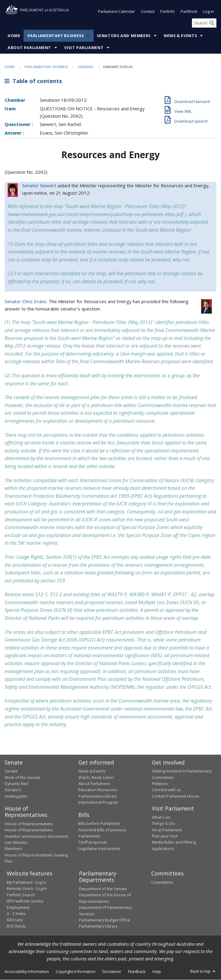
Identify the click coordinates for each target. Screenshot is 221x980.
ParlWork (189, 12)
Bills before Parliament (99, 824)
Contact (148, 12)
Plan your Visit (165, 836)
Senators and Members (124, 36)
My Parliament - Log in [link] (26, 882)
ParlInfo (168, 12)
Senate (11, 771)
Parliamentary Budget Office (105, 920)
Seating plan (16, 796)
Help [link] (157, 971)
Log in (209, 12)
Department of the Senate (103, 889)
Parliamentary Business (56, 36)
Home (14, 36)
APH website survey (25, 901)
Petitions (160, 784)
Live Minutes (16, 842)
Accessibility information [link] (27, 971)
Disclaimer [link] (112, 971)
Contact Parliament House (176, 796)
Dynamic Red (16, 784)
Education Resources (98, 790)
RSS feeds (16, 926)
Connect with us (167, 790)
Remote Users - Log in (27, 889)
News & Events (180, 36)
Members (13, 849)
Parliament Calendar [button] (116, 12)
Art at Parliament (167, 830)
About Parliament (29, 48)
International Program (98, 803)
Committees (162, 882)
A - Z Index (16, 913)
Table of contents (33, 81)
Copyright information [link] (76, 971)
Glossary (15, 920)
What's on (161, 817)
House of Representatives (29, 824)
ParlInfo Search (21, 895)
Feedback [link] (137, 971)
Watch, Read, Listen (96, 777)
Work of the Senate (22, 777)
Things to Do (163, 824)
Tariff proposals (93, 842)
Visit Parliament (84, 48)
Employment (18, 907)
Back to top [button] (203, 971)
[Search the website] (204, 23)
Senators (13, 790)
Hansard (86, 67)
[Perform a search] (212, 23)
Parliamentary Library (97, 796)
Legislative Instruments (99, 848)
